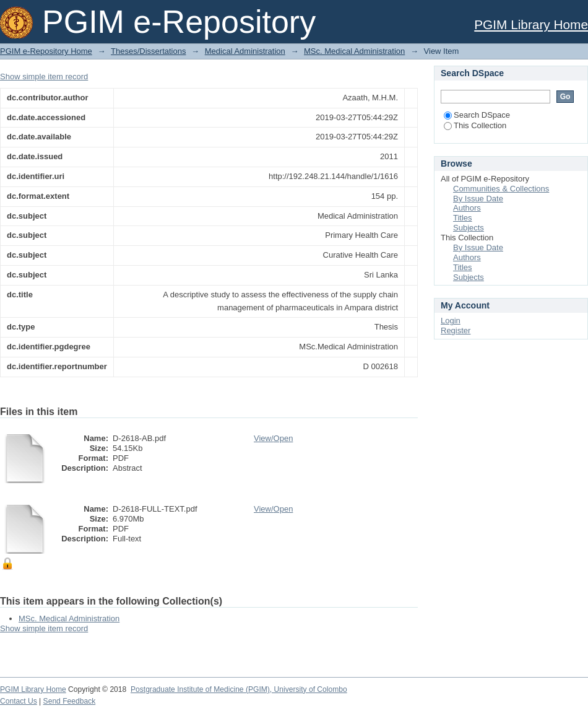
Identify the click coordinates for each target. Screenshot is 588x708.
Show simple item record (44, 76)
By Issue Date (478, 199)
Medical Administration (245, 51)
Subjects (469, 228)
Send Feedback (70, 701)
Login (451, 321)
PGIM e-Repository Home (46, 51)
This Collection (475, 125)
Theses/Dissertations (148, 51)
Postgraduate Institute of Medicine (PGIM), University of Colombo (239, 689)
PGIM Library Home (531, 24)
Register (456, 330)
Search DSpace (477, 115)
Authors (467, 208)
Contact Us (19, 701)
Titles (463, 218)
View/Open (273, 438)
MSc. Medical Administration (354, 51)
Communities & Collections (501, 189)
